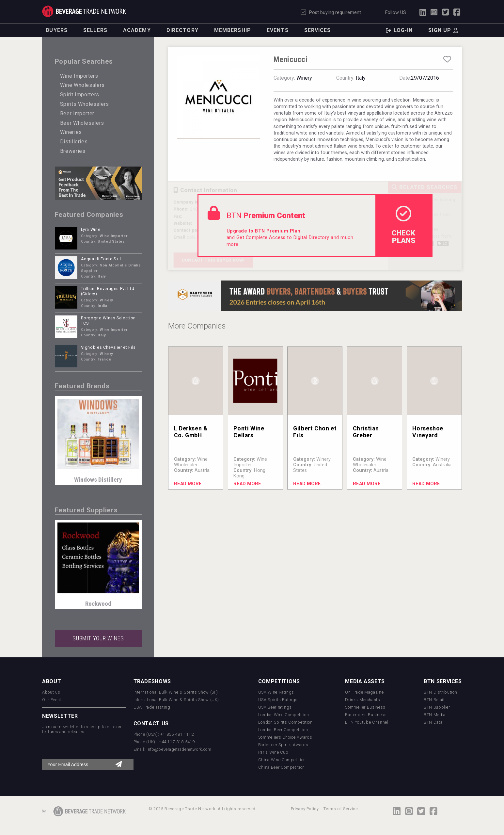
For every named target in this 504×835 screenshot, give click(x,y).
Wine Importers (79, 76)
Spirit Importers (80, 95)
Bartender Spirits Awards (283, 745)
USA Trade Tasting (152, 707)
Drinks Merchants (362, 700)
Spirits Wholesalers (85, 104)
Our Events (53, 700)
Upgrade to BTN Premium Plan (264, 231)
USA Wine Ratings (276, 692)
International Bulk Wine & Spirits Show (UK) (176, 700)
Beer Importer (77, 113)
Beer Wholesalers (82, 123)
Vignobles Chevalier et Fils (108, 347)
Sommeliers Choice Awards (285, 737)
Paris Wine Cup (273, 752)
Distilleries (74, 142)
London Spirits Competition (285, 722)
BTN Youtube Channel (367, 722)
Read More (188, 484)
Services (318, 30)
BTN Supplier (437, 707)
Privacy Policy (305, 809)
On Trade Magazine (364, 692)
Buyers (57, 30)
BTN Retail (434, 700)
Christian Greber (366, 432)
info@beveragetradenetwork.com (179, 749)
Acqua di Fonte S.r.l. (102, 259)
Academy (137, 30)
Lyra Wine (91, 229)
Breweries (73, 151)
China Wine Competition (282, 760)
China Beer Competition (282, 767)
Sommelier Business (365, 707)
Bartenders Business (366, 715)
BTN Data (433, 722)
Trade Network (84, 11)
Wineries (71, 132)
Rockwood (98, 604)
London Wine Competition (284, 715)
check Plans (403, 225)
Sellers (95, 30)
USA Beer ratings (275, 707)
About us (51, 692)
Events (278, 30)
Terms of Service (341, 809)
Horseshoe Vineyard (428, 432)
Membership (233, 30)
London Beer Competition (283, 730)
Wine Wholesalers (82, 85)
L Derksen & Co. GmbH (191, 432)
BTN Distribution (440, 692)
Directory (182, 30)
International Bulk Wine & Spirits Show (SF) (176, 692)
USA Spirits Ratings (278, 700)
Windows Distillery (98, 480)
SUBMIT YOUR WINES (98, 638)
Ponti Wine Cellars (249, 432)
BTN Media (435, 715)
